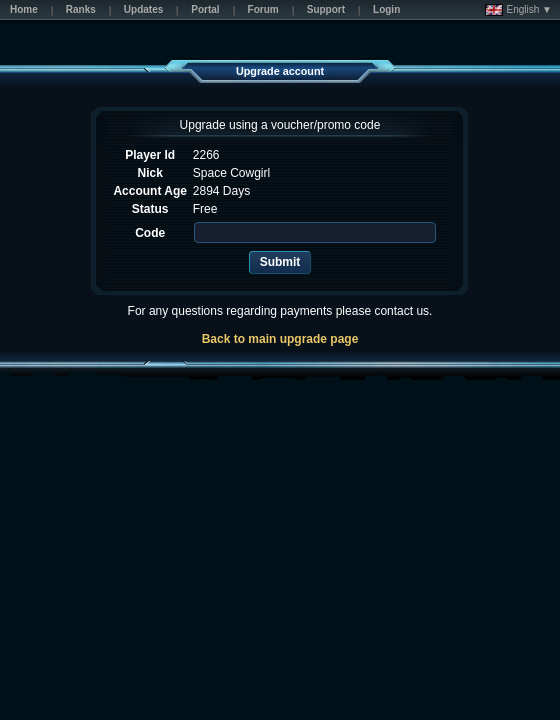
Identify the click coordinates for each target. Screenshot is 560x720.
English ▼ (518, 10)
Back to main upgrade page (280, 339)
